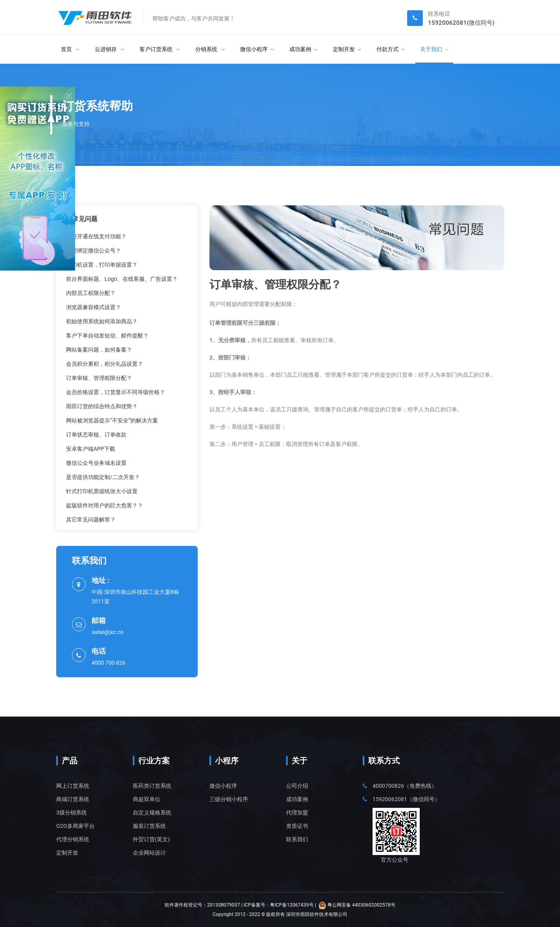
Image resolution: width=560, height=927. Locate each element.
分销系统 (210, 49)
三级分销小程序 (229, 799)
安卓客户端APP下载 (91, 449)
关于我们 (434, 49)
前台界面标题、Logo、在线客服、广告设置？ (122, 279)
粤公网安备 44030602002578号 (357, 905)
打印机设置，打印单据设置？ (102, 265)
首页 (70, 49)
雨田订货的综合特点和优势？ (102, 406)
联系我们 (297, 839)
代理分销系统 (73, 839)
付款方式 (391, 49)
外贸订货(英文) (151, 839)
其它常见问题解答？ (91, 520)
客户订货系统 (160, 49)
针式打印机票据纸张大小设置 (102, 491)
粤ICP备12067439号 (292, 905)
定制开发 (347, 49)
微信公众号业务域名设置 (96, 463)
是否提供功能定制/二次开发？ (103, 477)
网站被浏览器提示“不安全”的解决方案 (112, 420)
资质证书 (297, 826)
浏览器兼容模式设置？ (94, 307)
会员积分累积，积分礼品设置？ (105, 364)
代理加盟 (297, 813)
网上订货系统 (73, 786)
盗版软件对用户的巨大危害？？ (105, 505)
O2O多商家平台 (75, 826)
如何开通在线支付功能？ (96, 236)
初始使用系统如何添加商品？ (102, 321)
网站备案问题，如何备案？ (99, 350)
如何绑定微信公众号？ (94, 251)
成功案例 (303, 49)
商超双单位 (147, 799)
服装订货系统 (149, 826)
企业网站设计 (149, 853)
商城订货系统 (73, 799)
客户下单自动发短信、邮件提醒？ (107, 335)
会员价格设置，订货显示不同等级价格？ (116, 392)
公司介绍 (297, 786)
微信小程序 (257, 49)
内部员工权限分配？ (91, 293)
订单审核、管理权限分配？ (99, 378)
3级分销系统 (72, 813)
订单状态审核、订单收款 (96, 435)
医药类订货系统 (152, 786)
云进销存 (109, 49)
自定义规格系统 (152, 813)
